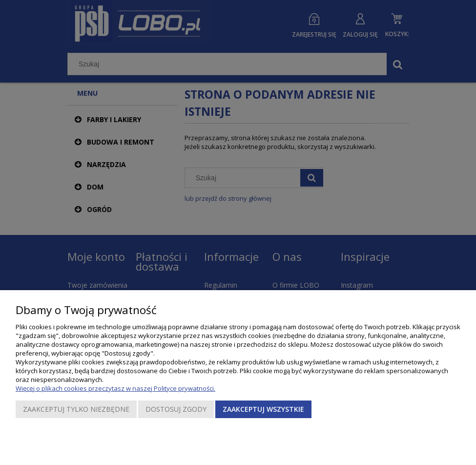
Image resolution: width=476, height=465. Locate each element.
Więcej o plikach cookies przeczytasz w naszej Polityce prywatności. (115, 388)
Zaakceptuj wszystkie (263, 409)
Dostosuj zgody (176, 409)
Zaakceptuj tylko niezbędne (76, 409)
